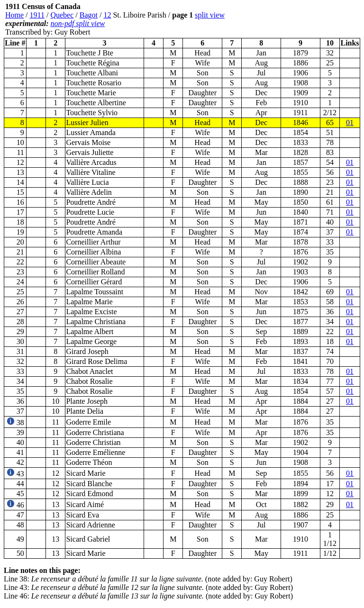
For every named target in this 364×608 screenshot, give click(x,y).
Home (14, 15)
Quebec (62, 15)
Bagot (89, 15)
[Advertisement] (303, 19)
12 (107, 15)
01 (350, 123)
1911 (37, 15)
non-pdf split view (78, 23)
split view (210, 15)
